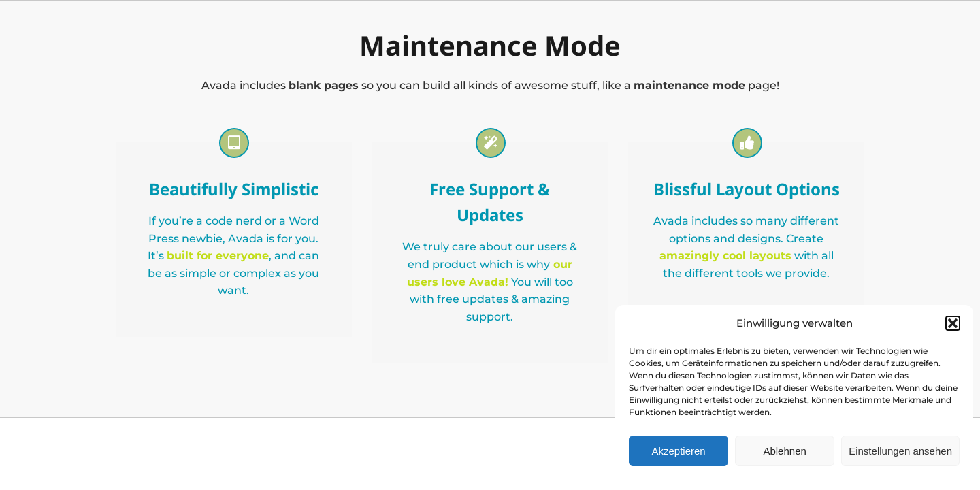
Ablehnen (784, 451)
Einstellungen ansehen (900, 451)
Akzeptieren (678, 451)
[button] (953, 323)
